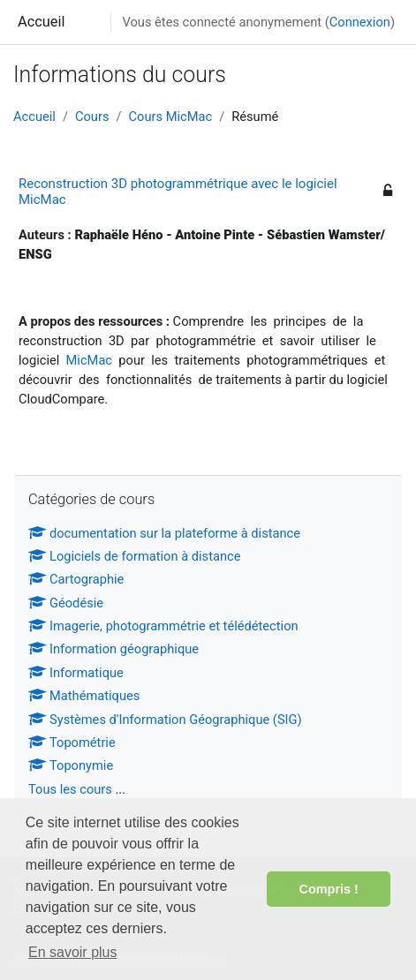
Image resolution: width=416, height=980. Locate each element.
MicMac (89, 360)
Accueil (41, 22)
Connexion (360, 22)
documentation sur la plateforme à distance (164, 533)
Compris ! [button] (329, 889)
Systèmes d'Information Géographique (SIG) (165, 720)
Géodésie (66, 603)
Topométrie (72, 743)
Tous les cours (70, 789)
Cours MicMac (171, 117)
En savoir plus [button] (73, 952)
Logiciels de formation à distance (135, 556)
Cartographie (76, 579)
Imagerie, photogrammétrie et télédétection (163, 626)
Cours (92, 117)
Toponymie (71, 765)
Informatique (76, 673)
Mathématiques (84, 696)
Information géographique (113, 649)
